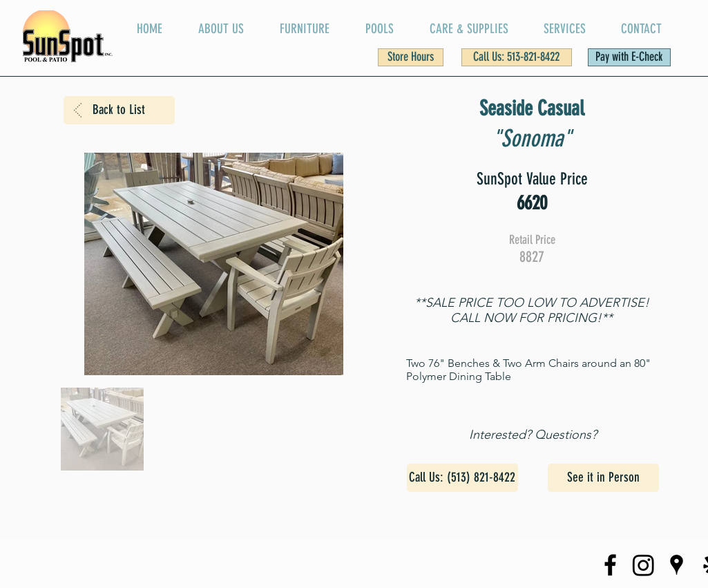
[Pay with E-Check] (629, 57)
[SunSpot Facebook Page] (610, 565)
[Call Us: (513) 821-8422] (462, 478)
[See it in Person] (603, 478)
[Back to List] (119, 110)
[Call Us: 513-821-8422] (517, 57)
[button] (411, 57)
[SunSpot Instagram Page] (643, 565)
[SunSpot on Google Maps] (677, 565)
